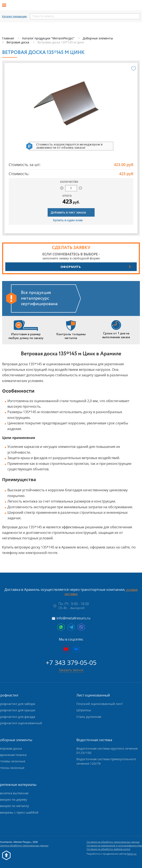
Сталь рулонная (89, 717)
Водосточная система (94, 740)
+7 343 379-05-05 (71, 662)
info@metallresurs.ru (73, 618)
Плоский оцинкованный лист (100, 704)
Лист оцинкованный (93, 695)
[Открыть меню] (6, 5)
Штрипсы (84, 710)
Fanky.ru (132, 854)
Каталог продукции (14, 17)
